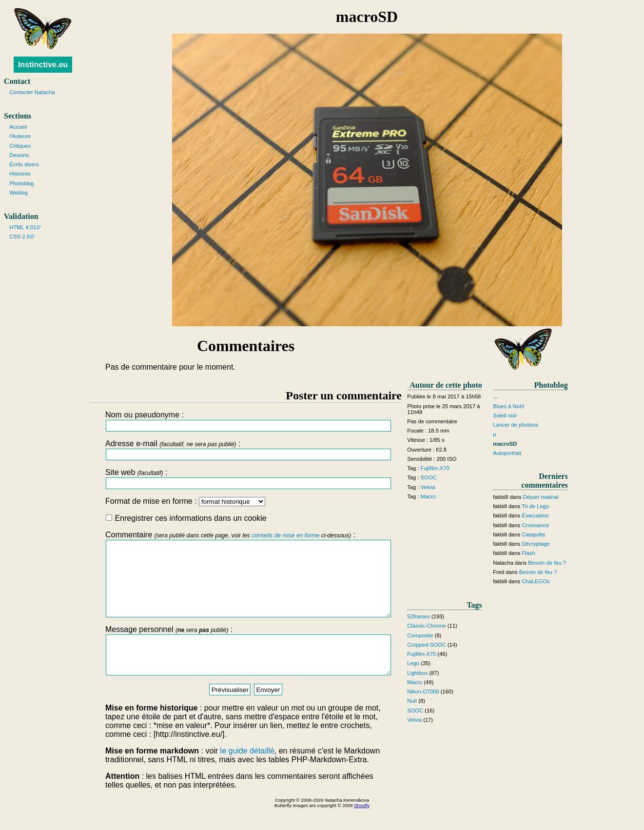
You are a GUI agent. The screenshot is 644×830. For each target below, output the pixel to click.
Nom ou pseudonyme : (246, 421)
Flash (528, 553)
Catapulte (533, 534)
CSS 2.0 (20, 237)
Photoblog (21, 183)
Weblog (19, 193)
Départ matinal (541, 497)
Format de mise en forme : (185, 501)
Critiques (20, 146)
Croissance (535, 525)
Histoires (20, 174)
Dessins (19, 155)
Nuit (412, 701)
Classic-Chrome (427, 626)
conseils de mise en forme (285, 535)
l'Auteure (20, 136)
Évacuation (535, 515)
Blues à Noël (508, 406)
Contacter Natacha (32, 92)
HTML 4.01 (23, 227)
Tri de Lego (535, 506)
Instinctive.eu (43, 65)
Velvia (428, 487)
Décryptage (536, 544)
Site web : (246, 479)
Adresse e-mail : (246, 450)
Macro (428, 496)
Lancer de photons (516, 425)
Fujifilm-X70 (435, 468)
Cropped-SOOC (427, 645)
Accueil (18, 127)
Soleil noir (505, 415)
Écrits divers (24, 164)
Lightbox (417, 673)
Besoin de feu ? (547, 563)
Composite (420, 635)
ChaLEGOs (536, 581)
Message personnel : (246, 669)
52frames (419, 616)
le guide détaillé (247, 773)
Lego (413, 663)
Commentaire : (246, 581)
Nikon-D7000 (423, 692)
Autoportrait (507, 453)
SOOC (429, 477)
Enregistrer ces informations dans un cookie (186, 518)
